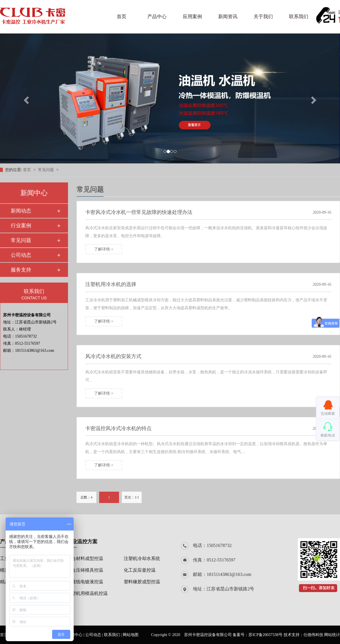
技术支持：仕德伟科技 (303, 635)
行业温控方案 (82, 542)
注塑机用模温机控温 (87, 593)
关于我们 (263, 17)
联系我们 (299, 17)
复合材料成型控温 (85, 558)
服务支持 (21, 270)
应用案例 (192, 17)
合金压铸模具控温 (85, 570)
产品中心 (157, 17)
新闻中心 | (76, 635)
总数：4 (86, 497)
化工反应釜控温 (140, 570)
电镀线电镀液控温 (85, 582)
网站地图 (131, 635)
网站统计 (332, 635)
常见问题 (46, 170)
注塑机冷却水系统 (142, 558)
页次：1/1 (132, 497)
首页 (122, 17)
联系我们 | (113, 635)
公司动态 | (95, 635)
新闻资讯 (228, 17)
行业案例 (21, 226)
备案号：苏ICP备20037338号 (258, 635)
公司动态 (21, 255)
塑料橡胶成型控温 (142, 582)
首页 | (5, 635)
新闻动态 (21, 211)
